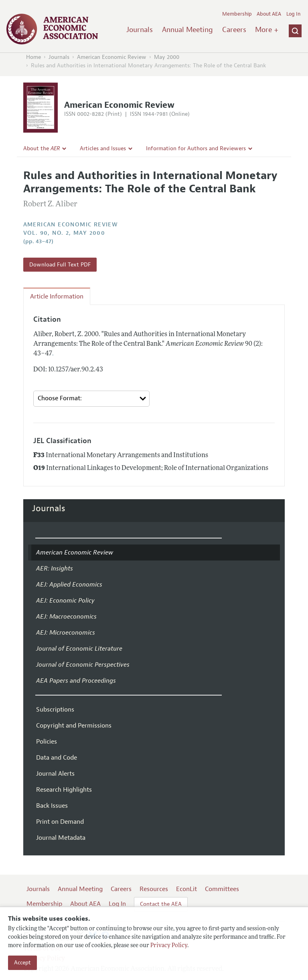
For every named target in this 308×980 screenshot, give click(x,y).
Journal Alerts (55, 774)
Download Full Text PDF (60, 265)
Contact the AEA (161, 904)
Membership (237, 14)
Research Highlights (64, 790)
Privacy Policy (169, 946)
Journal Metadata (61, 838)
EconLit (186, 889)
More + (267, 30)
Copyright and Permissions (74, 726)
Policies (47, 742)
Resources (154, 889)
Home (33, 57)
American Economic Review (112, 57)
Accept (22, 963)
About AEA (269, 14)
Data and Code (57, 758)
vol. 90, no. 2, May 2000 (64, 233)
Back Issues (52, 806)
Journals (140, 30)
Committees (222, 889)
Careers (234, 30)
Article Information (57, 296)
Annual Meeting (187, 30)
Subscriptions (55, 710)
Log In (293, 14)
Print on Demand (60, 822)
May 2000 (167, 57)
